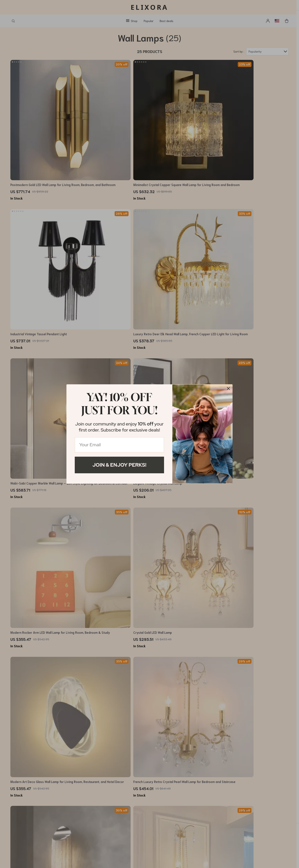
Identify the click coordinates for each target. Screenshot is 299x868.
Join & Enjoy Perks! (119, 465)
